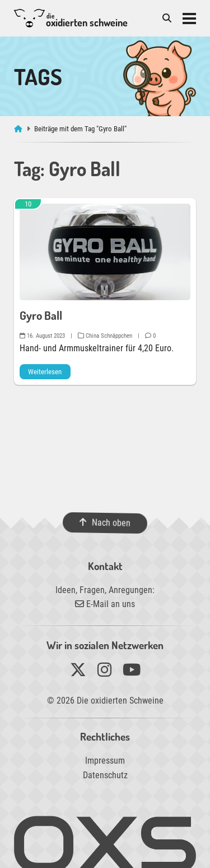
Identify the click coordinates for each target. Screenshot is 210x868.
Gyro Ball (41, 315)
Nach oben (105, 522)
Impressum (105, 761)
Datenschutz (105, 775)
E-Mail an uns (105, 604)
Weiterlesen (45, 372)
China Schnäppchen (105, 336)
